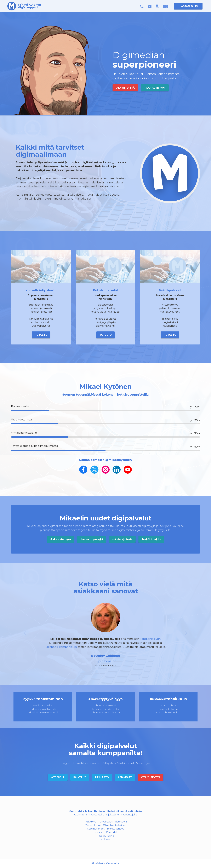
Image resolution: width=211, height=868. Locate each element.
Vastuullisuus (93, 825)
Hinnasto (99, 832)
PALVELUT (80, 777)
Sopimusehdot (96, 829)
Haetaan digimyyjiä (91, 539)
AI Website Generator (105, 863)
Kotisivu (105, 839)
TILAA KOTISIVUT (155, 88)
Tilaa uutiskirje (105, 836)
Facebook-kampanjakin (61, 647)
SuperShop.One (105, 661)
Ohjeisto (108, 825)
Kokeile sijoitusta (122, 539)
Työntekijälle (97, 815)
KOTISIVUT (58, 777)
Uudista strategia (60, 539)
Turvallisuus (105, 822)
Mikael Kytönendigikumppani (30, 6)
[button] (25, 635)
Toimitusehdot (115, 829)
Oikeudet (112, 832)
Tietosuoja (121, 822)
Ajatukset (120, 825)
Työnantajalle (129, 815)
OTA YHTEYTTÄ (125, 88)
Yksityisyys (90, 822)
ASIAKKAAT (125, 777)
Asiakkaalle (80, 815)
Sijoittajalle (113, 815)
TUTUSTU (41, 335)
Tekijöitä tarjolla (151, 539)
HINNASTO (102, 777)
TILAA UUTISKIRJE (188, 6)
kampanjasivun (150, 639)
